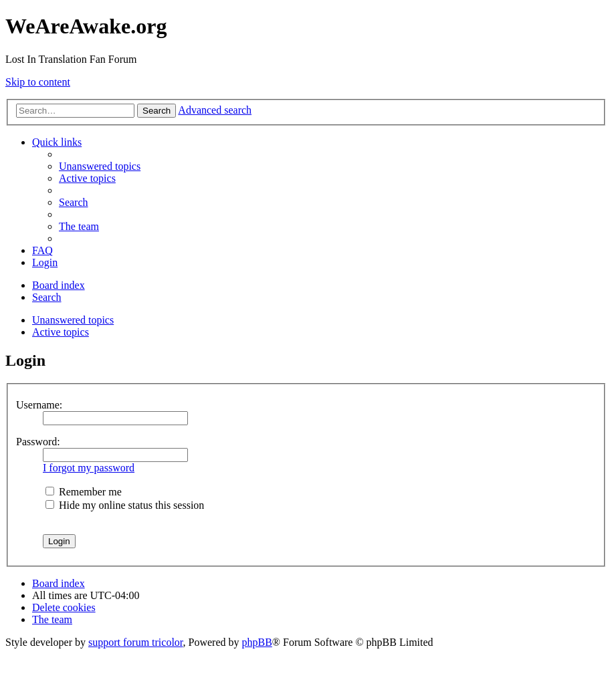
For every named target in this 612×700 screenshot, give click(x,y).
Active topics (61, 332)
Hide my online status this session (125, 505)
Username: (39, 405)
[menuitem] (100, 166)
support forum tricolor (136, 642)
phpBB (257, 642)
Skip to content (38, 82)
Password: (38, 442)
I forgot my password (89, 468)
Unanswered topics (73, 320)
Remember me (84, 492)
